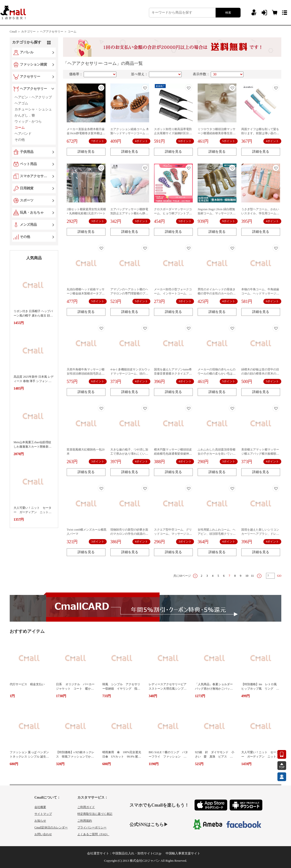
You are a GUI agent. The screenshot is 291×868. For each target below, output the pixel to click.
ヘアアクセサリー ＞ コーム (58, 32)
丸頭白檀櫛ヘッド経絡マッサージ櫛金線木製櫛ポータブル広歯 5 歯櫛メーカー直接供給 (86, 293)
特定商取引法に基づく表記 (95, 814)
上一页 (195, 576)
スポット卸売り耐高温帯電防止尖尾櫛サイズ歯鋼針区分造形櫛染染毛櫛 (173, 133)
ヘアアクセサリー (33, 89)
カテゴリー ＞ (30, 32)
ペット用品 (28, 164)
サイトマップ (43, 814)
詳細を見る (86, 152)
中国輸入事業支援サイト (183, 853)
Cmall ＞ (15, 32)
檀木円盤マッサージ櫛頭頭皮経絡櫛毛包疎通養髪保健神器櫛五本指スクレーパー (173, 454)
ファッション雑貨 (33, 64)
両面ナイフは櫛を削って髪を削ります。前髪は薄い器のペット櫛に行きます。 (260, 133)
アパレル (27, 52)
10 (247, 576)
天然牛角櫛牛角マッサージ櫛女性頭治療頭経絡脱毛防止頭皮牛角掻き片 (86, 374)
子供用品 (27, 152)
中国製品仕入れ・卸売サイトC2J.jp (137, 853)
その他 (25, 237)
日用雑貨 (27, 188)
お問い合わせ (43, 834)
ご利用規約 (85, 821)
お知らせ (40, 821)
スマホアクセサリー (34, 176)
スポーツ (27, 200)
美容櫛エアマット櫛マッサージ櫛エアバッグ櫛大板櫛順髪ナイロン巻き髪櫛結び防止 (260, 454)
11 (252, 576)
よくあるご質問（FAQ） (93, 834)
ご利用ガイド (86, 807)
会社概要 (40, 807)
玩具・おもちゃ (32, 213)
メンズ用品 (28, 225)
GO (279, 576)
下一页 (259, 576)
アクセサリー (30, 77)
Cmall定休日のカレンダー (51, 827)
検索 (228, 13)
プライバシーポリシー (92, 827)
